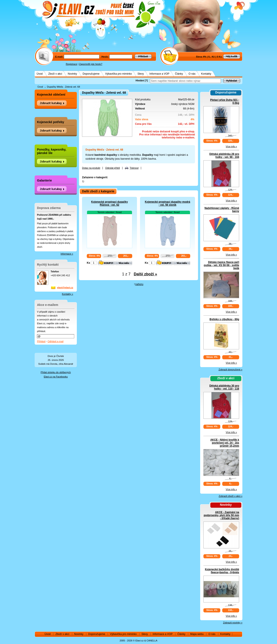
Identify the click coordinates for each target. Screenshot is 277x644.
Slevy (141, 74)
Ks (88, 263)
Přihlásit (41, 341)
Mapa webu (197, 634)
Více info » (231, 146)
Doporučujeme (91, 74)
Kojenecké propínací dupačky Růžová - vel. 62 (109, 203)
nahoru (139, 284)
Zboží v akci (55, 74)
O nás (192, 74)
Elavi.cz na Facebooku (56, 377)
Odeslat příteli (113, 168)
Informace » (67, 254)
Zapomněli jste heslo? (91, 64)
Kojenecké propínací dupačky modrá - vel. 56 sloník (167, 203)
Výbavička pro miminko (118, 74)
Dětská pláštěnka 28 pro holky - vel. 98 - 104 (224, 156)
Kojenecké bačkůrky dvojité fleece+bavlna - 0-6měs (222, 571)
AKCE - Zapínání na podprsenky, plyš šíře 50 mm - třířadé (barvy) (221, 515)
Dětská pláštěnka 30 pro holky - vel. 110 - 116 (224, 387)
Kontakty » (68, 294)
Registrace (72, 64)
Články (179, 74)
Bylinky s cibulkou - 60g (224, 319)
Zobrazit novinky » (233, 623)
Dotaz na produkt (91, 168)
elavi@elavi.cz (65, 287)
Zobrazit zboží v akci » (231, 496)
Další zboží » (145, 274)
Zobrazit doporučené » (230, 369)
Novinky (72, 74)
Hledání (140, 80)
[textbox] (185, 81)
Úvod (40, 74)
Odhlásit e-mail (56, 341)
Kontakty (206, 74)
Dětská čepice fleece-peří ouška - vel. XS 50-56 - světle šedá (221, 265)
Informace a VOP (159, 74)
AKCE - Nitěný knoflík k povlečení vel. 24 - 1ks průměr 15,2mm (225, 443)
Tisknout (134, 168)
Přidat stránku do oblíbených (56, 372)
